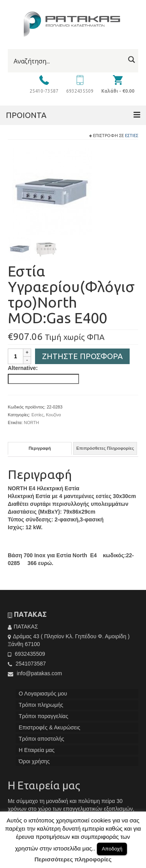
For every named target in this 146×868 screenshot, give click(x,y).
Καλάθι (118, 91)
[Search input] (68, 61)
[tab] (40, 450)
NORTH (31, 424)
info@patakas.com (35, 675)
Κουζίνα (54, 416)
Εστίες (132, 136)
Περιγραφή (40, 450)
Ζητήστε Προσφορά (82, 358)
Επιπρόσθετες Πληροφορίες (105, 450)
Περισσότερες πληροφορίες (73, 859)
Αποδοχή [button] (112, 849)
